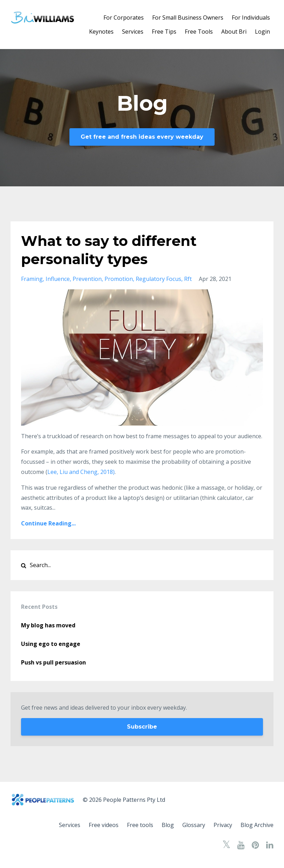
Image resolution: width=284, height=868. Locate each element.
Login (262, 32)
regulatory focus (158, 279)
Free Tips (164, 32)
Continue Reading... (48, 523)
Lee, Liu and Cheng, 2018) (81, 472)
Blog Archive (257, 825)
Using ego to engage (51, 644)
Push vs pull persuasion (53, 662)
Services (133, 32)
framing (32, 279)
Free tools (140, 825)
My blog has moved (48, 625)
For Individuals (251, 18)
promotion (119, 279)
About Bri (234, 32)
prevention (87, 279)
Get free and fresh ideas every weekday (142, 137)
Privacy (223, 825)
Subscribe (142, 727)
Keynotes (101, 32)
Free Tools (199, 32)
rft (188, 279)
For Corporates (124, 18)
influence (58, 279)
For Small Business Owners (188, 18)
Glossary (194, 825)
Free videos (104, 825)
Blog (168, 825)
